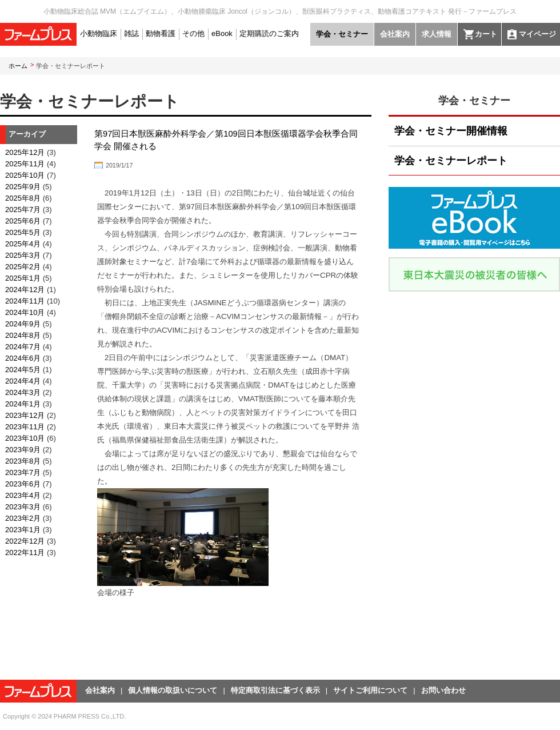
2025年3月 (23, 255)
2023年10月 (25, 438)
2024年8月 (23, 335)
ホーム (18, 66)
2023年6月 (23, 484)
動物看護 (161, 33)
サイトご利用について (370, 690)
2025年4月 (23, 244)
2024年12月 (25, 290)
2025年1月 (23, 278)
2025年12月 (25, 152)
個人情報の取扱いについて (173, 690)
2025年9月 (23, 187)
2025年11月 (25, 164)
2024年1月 (23, 404)
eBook (222, 33)
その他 (193, 33)
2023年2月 (23, 518)
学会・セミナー (342, 34)
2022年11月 (25, 553)
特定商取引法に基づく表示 (275, 690)
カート (486, 34)
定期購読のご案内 (269, 33)
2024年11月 (25, 301)
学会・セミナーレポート (451, 161)
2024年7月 (23, 347)
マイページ (537, 34)
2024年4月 (23, 381)
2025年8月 (23, 198)
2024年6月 (23, 358)
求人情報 (437, 34)
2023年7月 (23, 472)
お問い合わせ (443, 690)
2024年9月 (23, 324)
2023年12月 (25, 415)
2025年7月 (23, 210)
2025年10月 (25, 175)
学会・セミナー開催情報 (451, 131)
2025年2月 (23, 267)
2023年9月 (23, 450)
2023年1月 (23, 530)
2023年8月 (23, 461)
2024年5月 (23, 370)
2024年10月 (25, 312)
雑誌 (131, 33)
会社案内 (395, 34)
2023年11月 (25, 427)
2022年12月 (25, 541)
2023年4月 (23, 495)
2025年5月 (23, 232)
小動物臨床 (99, 33)
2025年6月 (23, 221)
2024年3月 (23, 392)
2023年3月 (23, 507)
